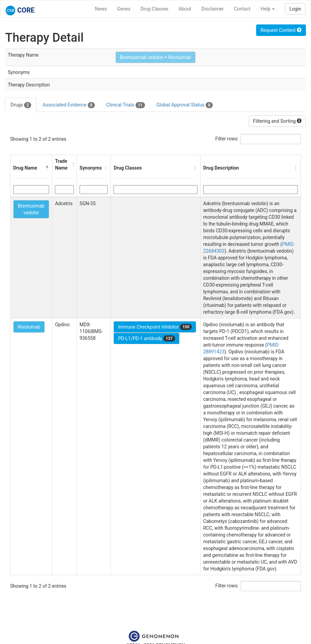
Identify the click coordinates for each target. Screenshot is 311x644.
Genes (124, 9)
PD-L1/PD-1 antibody (146, 338)
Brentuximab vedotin (31, 209)
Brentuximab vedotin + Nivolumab (155, 57)
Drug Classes (154, 9)
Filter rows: (227, 139)
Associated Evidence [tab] (69, 105)
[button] (47, 168)
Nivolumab (29, 327)
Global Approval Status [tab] (185, 105)
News (101, 9)
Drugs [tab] (21, 105)
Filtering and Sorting (277, 121)
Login (295, 9)
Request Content (281, 30)
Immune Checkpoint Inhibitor (155, 327)
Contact (242, 9)
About (185, 9)
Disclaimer (212, 9)
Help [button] (268, 9)
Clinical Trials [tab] (126, 105)
